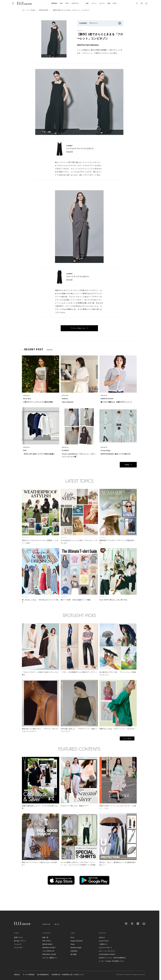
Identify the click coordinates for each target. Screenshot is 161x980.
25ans (73, 944)
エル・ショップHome (28, 10)
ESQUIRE (74, 951)
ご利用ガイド (103, 944)
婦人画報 (74, 954)
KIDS (67, 3)
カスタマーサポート (105, 948)
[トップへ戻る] (155, 906)
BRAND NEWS (44, 10)
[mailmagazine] (144, 924)
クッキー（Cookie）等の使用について (111, 961)
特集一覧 (45, 937)
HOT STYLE (46, 941)
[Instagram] (126, 924)
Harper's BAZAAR (76, 941)
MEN (61, 3)
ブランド (94, 3)
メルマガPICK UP (48, 951)
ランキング (18, 944)
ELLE (115, 3)
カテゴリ (102, 3)
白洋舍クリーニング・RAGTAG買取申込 (112, 958)
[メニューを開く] (13, 3)
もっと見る (127, 738)
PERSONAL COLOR (49, 954)
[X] (132, 924)
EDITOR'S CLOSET (49, 948)
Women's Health (76, 948)
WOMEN (54, 3)
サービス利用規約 (29, 975)
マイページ (46, 924)
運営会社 (17, 975)
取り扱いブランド (20, 941)
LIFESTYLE (75, 3)
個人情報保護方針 (43, 975)
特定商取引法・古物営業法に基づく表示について (68, 975)
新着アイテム (19, 937)
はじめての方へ (104, 941)
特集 (109, 3)
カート (57, 924)
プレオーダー (19, 948)
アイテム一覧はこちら (78, 328)
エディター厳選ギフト (50, 958)
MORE (127, 465)
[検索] (137, 3)
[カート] (146, 3)
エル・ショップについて (107, 951)
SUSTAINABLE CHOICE (107, 954)
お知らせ (102, 937)
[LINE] (138, 924)
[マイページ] (142, 3)
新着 (87, 3)
